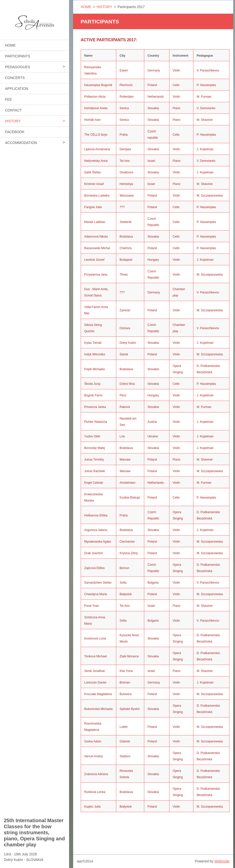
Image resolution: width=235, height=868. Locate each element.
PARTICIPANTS (18, 56)
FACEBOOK (15, 132)
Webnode (222, 861)
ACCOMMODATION (21, 143)
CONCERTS (15, 78)
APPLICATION (17, 89)
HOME (10, 45)
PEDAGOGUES (18, 67)
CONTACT (13, 110)
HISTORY (13, 121)
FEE (8, 99)
